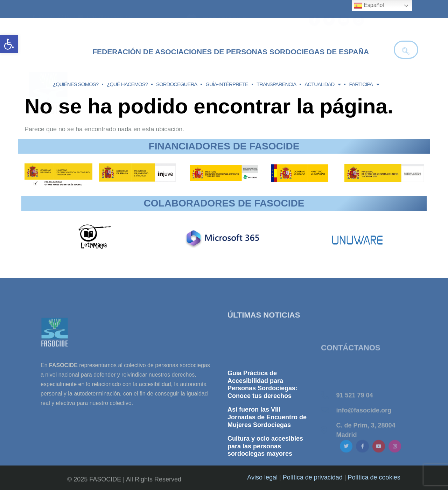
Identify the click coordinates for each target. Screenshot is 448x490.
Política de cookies (374, 477)
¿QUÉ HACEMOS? (127, 84)
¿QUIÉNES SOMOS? (76, 84)
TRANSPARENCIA (276, 84)
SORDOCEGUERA (177, 84)
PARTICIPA (364, 85)
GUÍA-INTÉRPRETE (227, 84)
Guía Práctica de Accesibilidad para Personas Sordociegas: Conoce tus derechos (262, 424)
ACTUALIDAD (323, 85)
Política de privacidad (313, 477)
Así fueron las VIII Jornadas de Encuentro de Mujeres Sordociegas (267, 457)
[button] (9, 44)
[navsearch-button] (406, 50)
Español (369, 6)
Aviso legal (262, 477)
